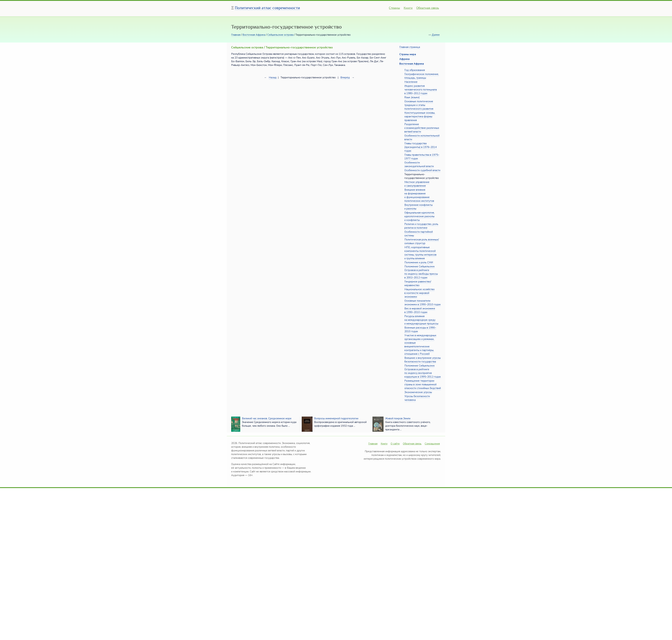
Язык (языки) (412, 97)
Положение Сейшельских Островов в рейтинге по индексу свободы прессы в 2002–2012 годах (421, 272)
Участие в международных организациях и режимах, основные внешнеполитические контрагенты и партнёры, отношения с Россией (420, 345)
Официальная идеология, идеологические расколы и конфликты (419, 216)
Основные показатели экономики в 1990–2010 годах (423, 303)
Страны (394, 8)
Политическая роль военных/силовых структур (422, 241)
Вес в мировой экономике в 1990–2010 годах (420, 310)
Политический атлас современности (267, 8)
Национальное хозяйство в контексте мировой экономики (419, 293)
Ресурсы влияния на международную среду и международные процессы (421, 320)
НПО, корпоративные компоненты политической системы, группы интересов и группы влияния (420, 253)
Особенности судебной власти (422, 170)
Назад (273, 77)
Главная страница (410, 47)
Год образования (415, 70)
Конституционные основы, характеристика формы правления (420, 117)
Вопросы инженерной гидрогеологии (336, 418)
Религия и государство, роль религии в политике (421, 226)
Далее (436, 35)
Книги (408, 8)
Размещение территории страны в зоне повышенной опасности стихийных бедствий (423, 384)
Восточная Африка (254, 35)
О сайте (395, 444)
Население (411, 82)
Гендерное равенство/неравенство (418, 283)
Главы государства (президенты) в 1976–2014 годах (421, 147)
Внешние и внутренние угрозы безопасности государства (423, 360)
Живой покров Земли (398, 418)
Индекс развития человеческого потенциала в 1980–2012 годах (421, 90)
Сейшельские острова (280, 35)
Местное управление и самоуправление (417, 184)
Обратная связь (428, 8)
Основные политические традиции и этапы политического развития (419, 105)
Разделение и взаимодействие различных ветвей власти (422, 128)
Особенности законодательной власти (419, 164)
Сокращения (432, 444)
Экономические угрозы (418, 392)
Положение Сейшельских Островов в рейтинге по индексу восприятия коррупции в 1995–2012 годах (423, 371)
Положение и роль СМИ (419, 262)
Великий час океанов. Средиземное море (267, 418)
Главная (236, 35)
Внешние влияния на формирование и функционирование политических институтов (419, 195)
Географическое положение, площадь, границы (422, 76)
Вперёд (345, 77)
